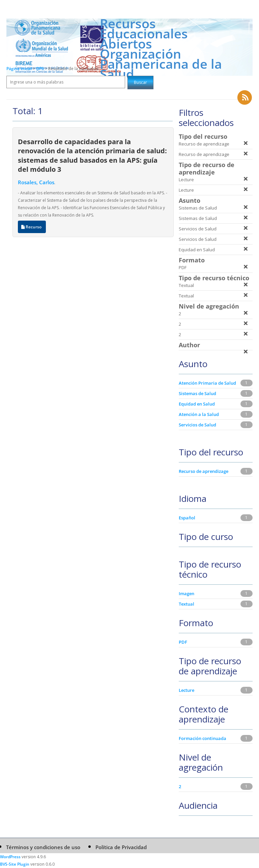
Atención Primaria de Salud (207, 383)
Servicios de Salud (197, 425)
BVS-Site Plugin (15, 864)
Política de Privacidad (121, 847)
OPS (40, 69)
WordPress (10, 857)
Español (187, 518)
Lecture (186, 690)
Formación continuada (203, 738)
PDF (183, 642)
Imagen (186, 593)
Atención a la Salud (199, 414)
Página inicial (19, 69)
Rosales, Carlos (36, 182)
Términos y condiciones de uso (43, 847)
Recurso (32, 227)
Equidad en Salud (197, 404)
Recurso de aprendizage (204, 471)
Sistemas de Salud (197, 393)
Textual (186, 604)
